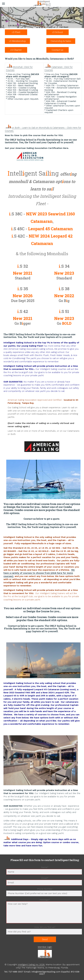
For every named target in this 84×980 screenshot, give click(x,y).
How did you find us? (45, 927)
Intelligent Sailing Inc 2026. (31, 965)
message (45, 900)
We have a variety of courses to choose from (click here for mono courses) (39, 573)
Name (45, 867)
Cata (54, 67)
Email (45, 878)
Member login (45, 947)
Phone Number (45, 889)
